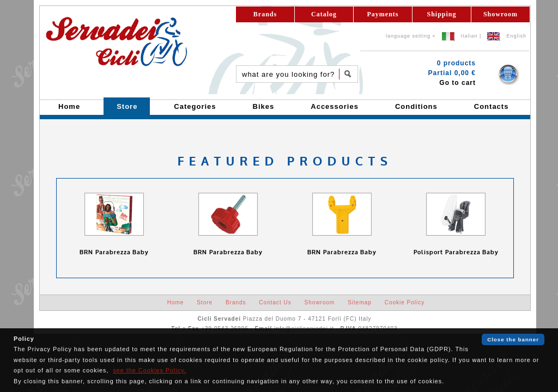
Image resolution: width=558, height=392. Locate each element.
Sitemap (360, 302)
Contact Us (275, 302)
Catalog (324, 14)
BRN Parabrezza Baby (114, 252)
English (516, 36)
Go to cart (457, 83)
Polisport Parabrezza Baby (456, 252)
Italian (469, 36)
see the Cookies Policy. (149, 370)
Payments (383, 14)
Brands (265, 14)
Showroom (501, 14)
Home (176, 302)
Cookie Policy (405, 302)
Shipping (441, 14)
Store (205, 302)
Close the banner (513, 339)
